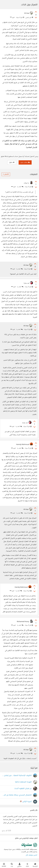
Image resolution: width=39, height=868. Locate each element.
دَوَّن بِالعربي (29, 18)
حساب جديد (25, 162)
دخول (12, 162)
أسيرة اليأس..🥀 (26, 802)
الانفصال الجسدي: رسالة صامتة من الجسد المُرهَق (17, 795)
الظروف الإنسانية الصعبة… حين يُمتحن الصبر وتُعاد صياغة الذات (17, 775)
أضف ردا (20, 187)
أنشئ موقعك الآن (31, 855)
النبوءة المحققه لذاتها (23, 782)
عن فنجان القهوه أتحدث (23, 789)
